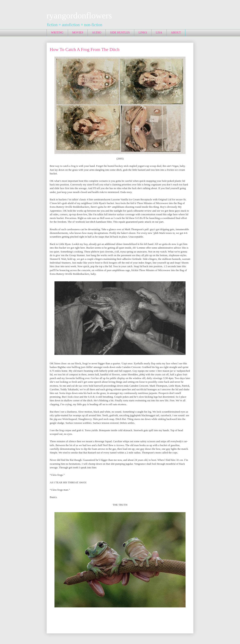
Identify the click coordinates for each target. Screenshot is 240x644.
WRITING (57, 33)
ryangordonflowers (79, 16)
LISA (159, 33)
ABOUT (176, 33)
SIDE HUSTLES (120, 33)
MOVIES (78, 33)
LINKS (143, 33)
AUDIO (97, 33)
